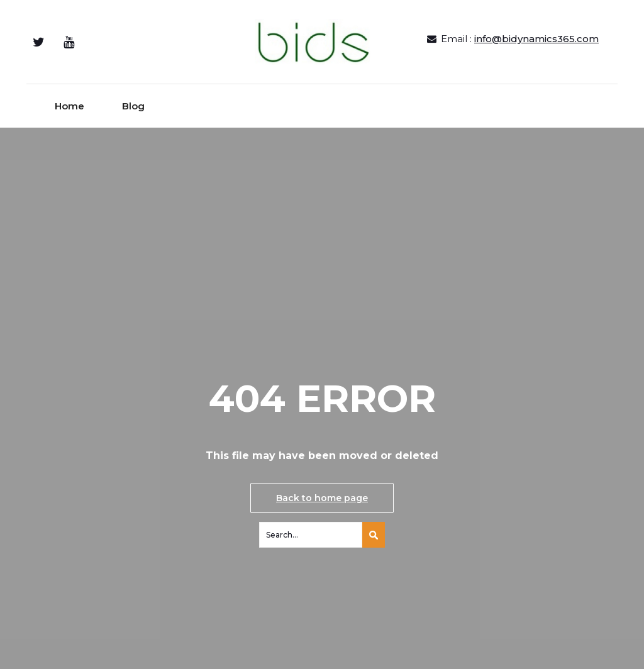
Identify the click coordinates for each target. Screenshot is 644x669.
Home (69, 106)
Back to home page (322, 498)
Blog (133, 106)
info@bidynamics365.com (536, 39)
